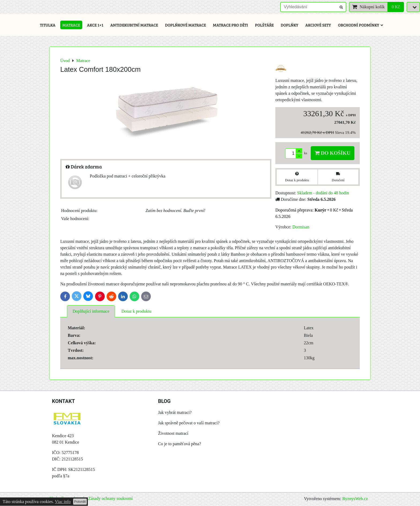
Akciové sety (318, 25)
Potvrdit (80, 502)
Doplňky (290, 25)
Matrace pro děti (230, 25)
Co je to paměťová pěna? (180, 444)
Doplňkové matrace (185, 25)
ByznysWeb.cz (355, 499)
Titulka (48, 25)
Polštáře (264, 25)
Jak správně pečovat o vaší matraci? (189, 423)
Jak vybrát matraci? (175, 412)
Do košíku (333, 153)
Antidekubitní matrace (134, 25)
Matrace (71, 25)
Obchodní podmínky (361, 25)
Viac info (63, 502)
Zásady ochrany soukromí (110, 498)
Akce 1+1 (95, 25)
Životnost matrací (173, 433)
